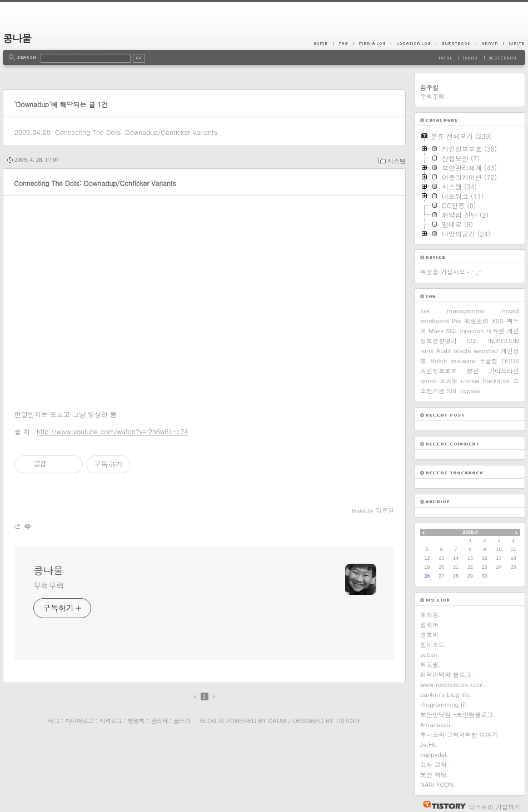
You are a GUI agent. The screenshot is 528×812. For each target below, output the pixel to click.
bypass (470, 391)
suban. (430, 655)
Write (514, 43)
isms (427, 351)
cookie (470, 381)
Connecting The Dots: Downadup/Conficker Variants (136, 132)
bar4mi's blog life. (446, 695)
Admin (489, 43)
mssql (510, 311)
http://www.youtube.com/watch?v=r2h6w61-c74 (112, 431)
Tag (343, 43)
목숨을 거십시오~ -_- (451, 272)
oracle (462, 351)
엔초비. (430, 635)
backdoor (496, 381)
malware (463, 361)
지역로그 (111, 721)
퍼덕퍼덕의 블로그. (447, 675)
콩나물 (17, 38)
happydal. (434, 755)
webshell (486, 351)
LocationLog (413, 43)
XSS (498, 321)
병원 (473, 371)
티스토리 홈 (442, 805)
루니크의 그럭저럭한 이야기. (460, 735)
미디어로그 (79, 721)
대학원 (495, 331)
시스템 (397, 161)
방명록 (136, 721)
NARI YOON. (438, 785)
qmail (428, 381)
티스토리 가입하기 (495, 807)
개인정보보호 (439, 371)
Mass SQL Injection (456, 331)
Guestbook (456, 43)
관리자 (159, 721)
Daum (277, 721)
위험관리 (476, 321)
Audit (444, 351)
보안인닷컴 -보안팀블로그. (458, 715)
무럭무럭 (49, 585)
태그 (53, 721)
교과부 (448, 381)
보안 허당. (435, 775)
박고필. (430, 665)
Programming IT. (444, 705)
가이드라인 (504, 371)
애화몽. (430, 615)
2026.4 (470, 532)
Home (323, 43)
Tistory (348, 721)
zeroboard (434, 321)
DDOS (510, 361)
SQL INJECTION (493, 341)
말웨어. (430, 625)
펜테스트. (434, 645)
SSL (452, 391)
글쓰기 (182, 721)
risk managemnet (452, 311)
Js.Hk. (429, 745)
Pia (456, 321)
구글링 (488, 361)
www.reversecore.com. (453, 685)
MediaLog (372, 43)
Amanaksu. (436, 725)
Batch (439, 361)
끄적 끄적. (435, 765)
